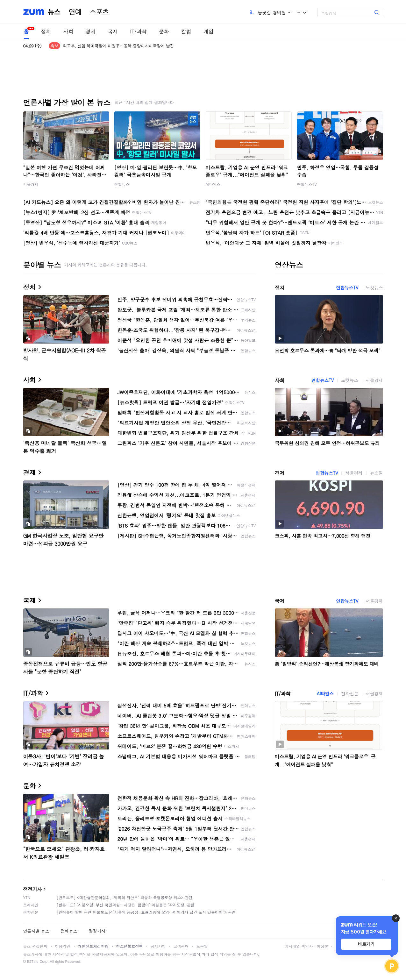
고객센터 (181, 946)
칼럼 (186, 31)
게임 (209, 31)
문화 (164, 31)
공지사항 (158, 946)
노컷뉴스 (374, 288)
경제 (91, 31)
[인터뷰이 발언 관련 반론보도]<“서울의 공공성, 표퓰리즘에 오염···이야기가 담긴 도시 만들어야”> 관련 (146, 912)
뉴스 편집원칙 (35, 946)
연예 (75, 12)
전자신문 (350, 693)
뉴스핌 (377, 473)
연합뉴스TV (307, 184)
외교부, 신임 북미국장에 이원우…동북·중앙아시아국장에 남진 (118, 46)
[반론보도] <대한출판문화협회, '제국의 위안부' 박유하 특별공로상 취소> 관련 (125, 897)
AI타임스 (213, 184)
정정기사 (32, 889)
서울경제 (31, 184)
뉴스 (54, 12)
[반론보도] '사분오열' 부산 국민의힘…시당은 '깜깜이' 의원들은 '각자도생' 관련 (126, 905)
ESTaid (33, 961)
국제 (113, 31)
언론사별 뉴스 (36, 931)
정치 (46, 31)
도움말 (202, 946)
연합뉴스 (122, 184)
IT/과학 (139, 31)
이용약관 (63, 946)
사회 (68, 31)
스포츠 (99, 12)
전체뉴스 (69, 931)
